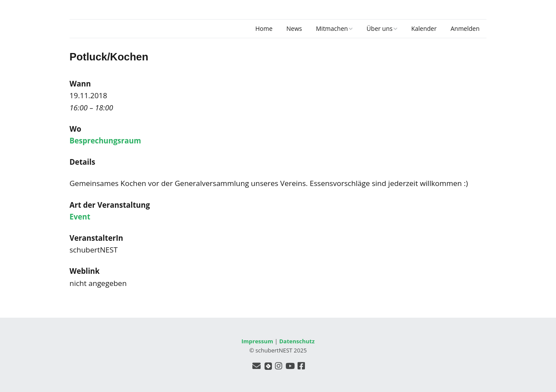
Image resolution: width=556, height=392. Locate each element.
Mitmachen (332, 28)
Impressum (257, 341)
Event (80, 217)
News (294, 28)
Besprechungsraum (105, 141)
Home (264, 28)
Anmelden (465, 28)
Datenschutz (297, 341)
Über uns (380, 28)
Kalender (424, 28)
